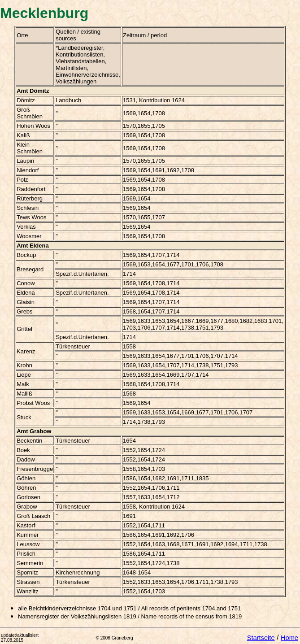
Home (289, 638)
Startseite (261, 638)
